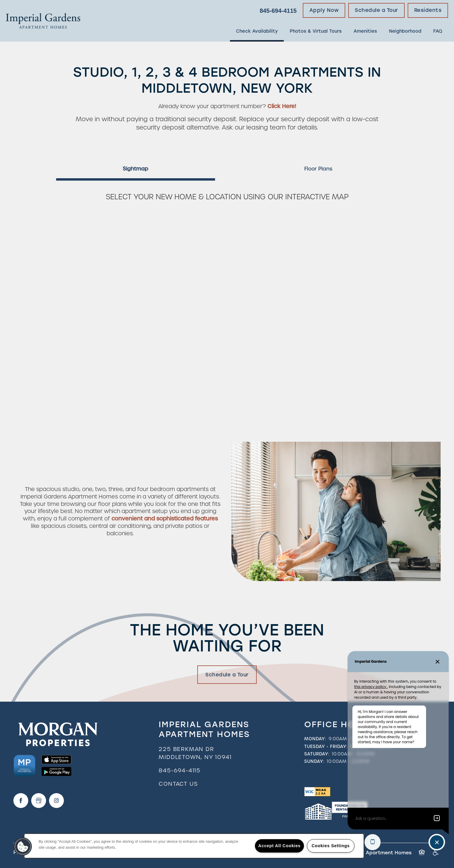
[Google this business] (39, 801)
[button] (324, 10)
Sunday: (314, 761)
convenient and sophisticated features (165, 519)
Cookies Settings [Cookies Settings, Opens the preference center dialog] (331, 846)
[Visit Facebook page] (21, 801)
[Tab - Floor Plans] (318, 169)
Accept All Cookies (279, 846)
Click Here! (282, 106)
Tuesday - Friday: (326, 747)
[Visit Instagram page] (56, 801)
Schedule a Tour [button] (227, 675)
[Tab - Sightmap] (136, 169)
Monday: (315, 739)
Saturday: (317, 754)
